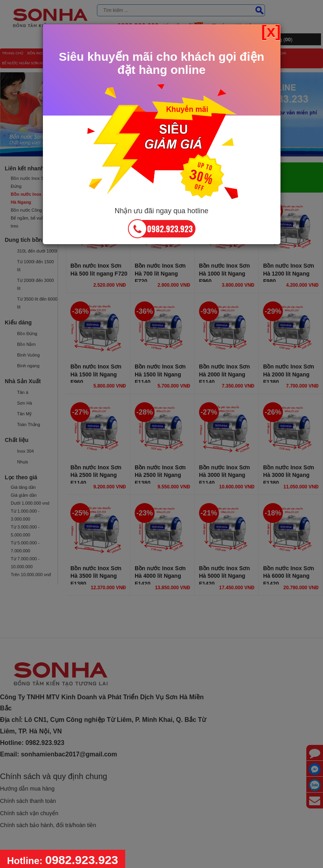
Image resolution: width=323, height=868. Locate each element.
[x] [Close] (271, 31)
